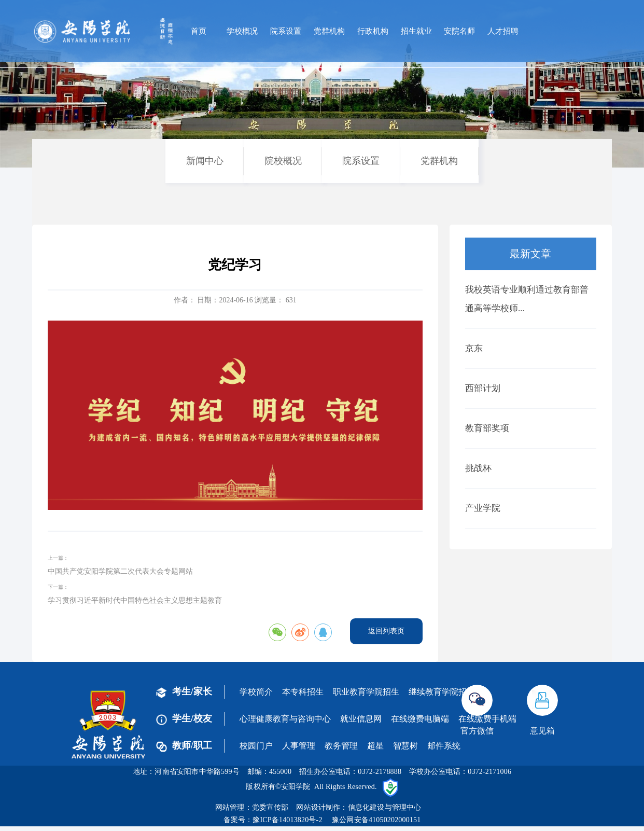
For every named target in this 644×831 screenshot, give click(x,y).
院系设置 (286, 31)
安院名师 (459, 31)
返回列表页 (386, 631)
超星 (375, 746)
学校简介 (256, 692)
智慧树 (405, 746)
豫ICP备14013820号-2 (287, 820)
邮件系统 (444, 746)
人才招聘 (503, 31)
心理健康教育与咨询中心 (285, 719)
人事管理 (299, 746)
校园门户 (256, 746)
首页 (199, 31)
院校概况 (283, 161)
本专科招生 (303, 692)
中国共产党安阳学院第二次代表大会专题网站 (120, 571)
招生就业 (416, 31)
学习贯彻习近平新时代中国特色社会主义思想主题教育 (135, 600)
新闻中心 (205, 161)
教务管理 (341, 746)
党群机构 (329, 31)
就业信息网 (361, 719)
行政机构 (373, 31)
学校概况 (242, 31)
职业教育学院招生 (366, 692)
